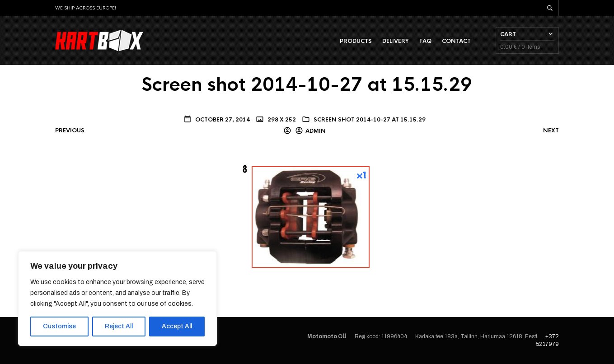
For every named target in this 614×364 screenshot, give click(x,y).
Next (551, 131)
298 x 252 (281, 120)
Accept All (177, 326)
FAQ (425, 41)
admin (316, 131)
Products (356, 41)
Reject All (119, 326)
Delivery (396, 41)
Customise (59, 326)
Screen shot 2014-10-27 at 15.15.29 (370, 120)
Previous (70, 131)
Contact (456, 41)
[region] (117, 299)
